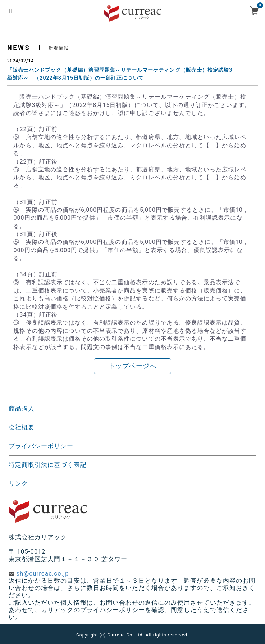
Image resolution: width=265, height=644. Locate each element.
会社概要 (22, 427)
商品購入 (22, 408)
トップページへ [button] (132, 366)
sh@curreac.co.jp (42, 573)
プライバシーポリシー (41, 446)
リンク (18, 483)
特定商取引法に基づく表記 (48, 465)
